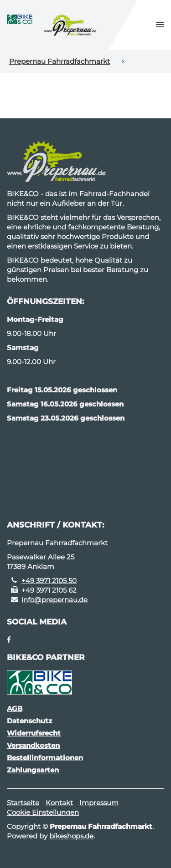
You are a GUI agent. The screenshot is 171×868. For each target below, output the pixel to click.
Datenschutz (29, 721)
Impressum (99, 803)
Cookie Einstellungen (43, 812)
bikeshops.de (71, 836)
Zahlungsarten (33, 770)
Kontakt (59, 803)
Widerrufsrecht (34, 733)
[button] (160, 25)
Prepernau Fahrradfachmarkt (60, 61)
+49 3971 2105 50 (49, 581)
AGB (15, 708)
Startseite (23, 803)
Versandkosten (33, 745)
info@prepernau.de (54, 600)
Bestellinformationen (45, 758)
